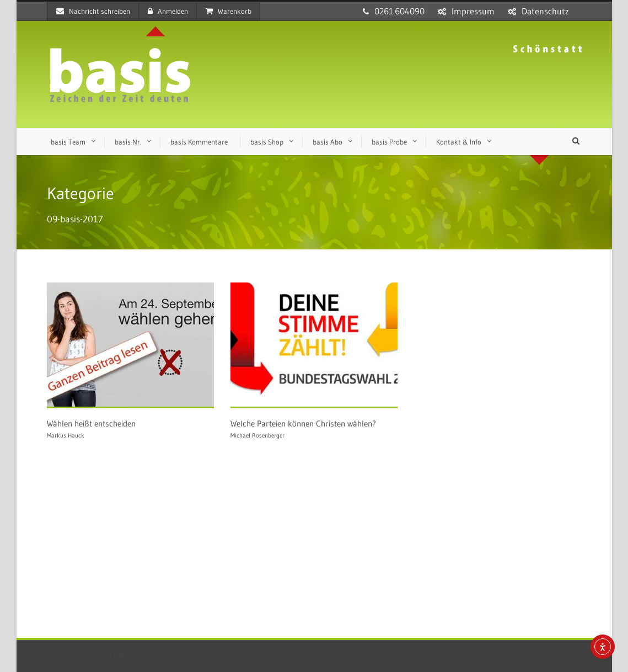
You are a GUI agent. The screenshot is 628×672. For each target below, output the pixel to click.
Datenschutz (545, 11)
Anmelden (168, 11)
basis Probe (389, 142)
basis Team (68, 142)
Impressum (473, 11)
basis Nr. (128, 142)
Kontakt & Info (459, 142)
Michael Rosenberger (257, 435)
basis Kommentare (199, 142)
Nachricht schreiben (93, 11)
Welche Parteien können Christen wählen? (303, 423)
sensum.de (561, 656)
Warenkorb (229, 11)
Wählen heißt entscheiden (91, 423)
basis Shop (267, 142)
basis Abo (328, 142)
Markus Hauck (66, 435)
